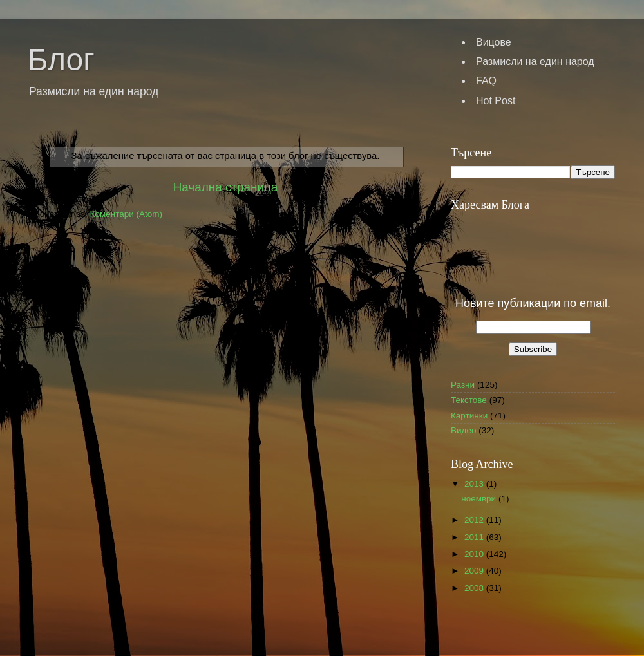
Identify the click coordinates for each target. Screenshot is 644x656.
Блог (61, 60)
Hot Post (496, 101)
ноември (480, 499)
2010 (475, 554)
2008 (475, 588)
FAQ (486, 81)
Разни (463, 385)
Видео (463, 430)
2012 (475, 520)
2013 (475, 484)
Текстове (469, 400)
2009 (475, 571)
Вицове (494, 42)
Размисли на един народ (535, 61)
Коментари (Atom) (126, 214)
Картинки (469, 416)
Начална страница (226, 187)
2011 (475, 537)
